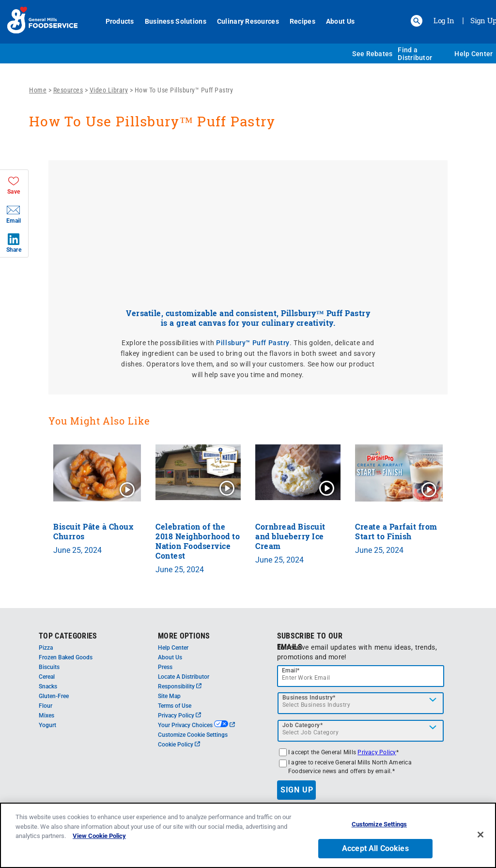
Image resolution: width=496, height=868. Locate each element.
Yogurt (47, 725)
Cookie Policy (179, 745)
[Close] (480, 835)
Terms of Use (175, 706)
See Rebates (372, 54)
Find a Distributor (415, 54)
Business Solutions (176, 21)
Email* (291, 670)
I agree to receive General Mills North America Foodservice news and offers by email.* (350, 767)
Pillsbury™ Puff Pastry (253, 343)
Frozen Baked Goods (66, 657)
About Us (340, 21)
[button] (417, 21)
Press (165, 667)
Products (120, 21)
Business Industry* (309, 698)
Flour (46, 706)
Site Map (169, 696)
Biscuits (49, 667)
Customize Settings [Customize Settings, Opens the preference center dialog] (379, 824)
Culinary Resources (248, 21)
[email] (361, 676)
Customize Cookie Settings (193, 735)
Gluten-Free (54, 696)
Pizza (46, 648)
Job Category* (303, 725)
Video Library (109, 90)
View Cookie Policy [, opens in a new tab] (99, 836)
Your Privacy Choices (196, 725)
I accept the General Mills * (343, 752)
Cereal (47, 677)
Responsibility (180, 686)
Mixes (46, 716)
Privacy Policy (179, 716)
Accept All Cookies (375, 848)
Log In (444, 20)
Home (38, 90)
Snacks (48, 686)
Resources (68, 90)
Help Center (473, 54)
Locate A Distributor (184, 677)
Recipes (302, 21)
